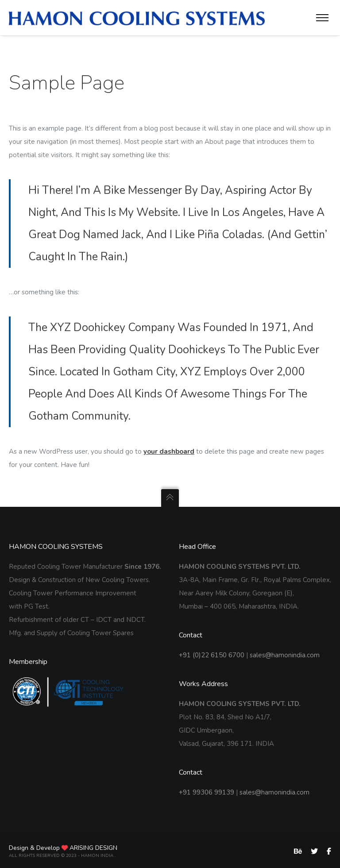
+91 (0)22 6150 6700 (212, 655)
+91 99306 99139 (207, 792)
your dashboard (169, 451)
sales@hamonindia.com (285, 655)
